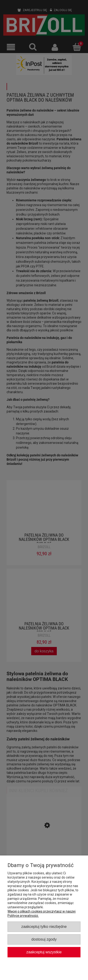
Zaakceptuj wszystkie (44, 952)
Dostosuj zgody (44, 939)
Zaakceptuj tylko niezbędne (44, 926)
